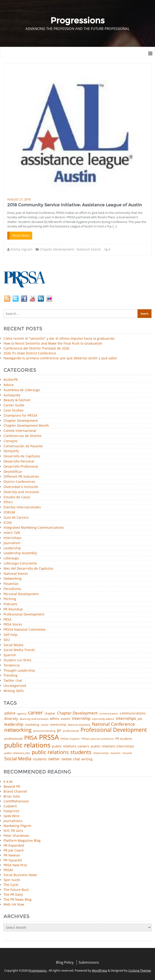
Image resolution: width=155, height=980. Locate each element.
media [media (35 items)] (45, 725)
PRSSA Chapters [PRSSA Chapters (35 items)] (70, 739)
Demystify (11, 451)
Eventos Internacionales (22, 507)
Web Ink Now (14, 904)
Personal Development (21, 594)
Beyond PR (12, 786)
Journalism (12, 543)
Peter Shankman (16, 836)
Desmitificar (13, 472)
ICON (8, 523)
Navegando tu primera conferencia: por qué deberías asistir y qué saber (60, 358)
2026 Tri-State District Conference (30, 353)
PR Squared (13, 860)
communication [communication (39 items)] (109, 713)
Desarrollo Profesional (21, 467)
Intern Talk (12, 533)
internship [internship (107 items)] (81, 718)
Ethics (8, 502)
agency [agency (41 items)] (22, 714)
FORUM (9, 512)
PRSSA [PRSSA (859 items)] (49, 737)
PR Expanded (14, 845)
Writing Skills (14, 691)
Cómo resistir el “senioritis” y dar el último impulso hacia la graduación (59, 338)
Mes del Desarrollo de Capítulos (28, 569)
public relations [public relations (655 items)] (27, 745)
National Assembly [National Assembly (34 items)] (79, 725)
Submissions (89, 962)
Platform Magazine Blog (22, 840)
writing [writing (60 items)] (87, 759)
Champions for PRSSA (20, 416)
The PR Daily (13, 894)
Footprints (11, 811)
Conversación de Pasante (23, 446)
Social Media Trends (19, 650)
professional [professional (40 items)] (71, 731)
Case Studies (14, 410)
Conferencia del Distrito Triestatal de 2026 (36, 348)
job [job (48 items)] (140, 719)
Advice (9, 385)
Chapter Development (57, 249)
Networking (12, 579)
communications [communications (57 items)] (133, 713)
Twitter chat (13, 681)
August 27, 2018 (19, 199)
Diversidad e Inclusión (21, 487)
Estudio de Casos (17, 497)
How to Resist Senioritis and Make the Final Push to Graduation (53, 343)
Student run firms (17, 660)
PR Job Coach (14, 850)
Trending (11, 676)
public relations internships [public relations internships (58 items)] (113, 746)
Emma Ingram (21, 249)
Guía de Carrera (16, 518)
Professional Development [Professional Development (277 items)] (114, 730)
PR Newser (12, 855)
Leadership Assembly (20, 553)
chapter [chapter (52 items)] (50, 713)
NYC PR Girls (13, 831)
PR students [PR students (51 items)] (124, 739)
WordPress (100, 970)
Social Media (13, 645)
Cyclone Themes (140, 970)
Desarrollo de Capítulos (22, 456)
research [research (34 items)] (115, 753)
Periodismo (12, 589)
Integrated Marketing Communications (34, 528)
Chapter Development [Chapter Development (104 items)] (77, 713)
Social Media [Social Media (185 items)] (18, 758)
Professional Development (24, 614)
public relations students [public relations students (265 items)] (62, 752)
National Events (89, 249)
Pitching (10, 599)
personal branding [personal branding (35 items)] (44, 731)
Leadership (12, 548)
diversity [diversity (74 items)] (11, 719)
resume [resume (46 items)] (127, 753)
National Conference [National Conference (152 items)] (113, 724)
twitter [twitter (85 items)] (54, 759)
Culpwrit (10, 806)
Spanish (10, 655)
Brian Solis (12, 796)
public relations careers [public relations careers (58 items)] (71, 746)
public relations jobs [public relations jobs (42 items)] (17, 753)
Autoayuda (12, 395)
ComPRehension (16, 801)
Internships (12, 538)
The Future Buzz (16, 890)
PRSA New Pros (15, 865)
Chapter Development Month (26, 426)
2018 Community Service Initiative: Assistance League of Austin (75, 205)
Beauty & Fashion (17, 400)
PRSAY (8, 870)
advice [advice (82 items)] (10, 713)
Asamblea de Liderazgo (22, 390)
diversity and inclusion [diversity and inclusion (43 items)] (34, 719)
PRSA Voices (13, 625)
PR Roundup (13, 609)
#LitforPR (11, 380)
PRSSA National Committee (25, 630)
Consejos (11, 441)
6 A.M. (8, 781)
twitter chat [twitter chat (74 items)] (71, 759)
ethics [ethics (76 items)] (55, 719)
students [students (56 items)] (40, 759)
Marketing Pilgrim (17, 826)
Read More (21, 235)
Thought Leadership (19, 671)
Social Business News (20, 875)
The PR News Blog (18, 899)
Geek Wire (11, 816)
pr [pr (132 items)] (59, 730)
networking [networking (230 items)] (18, 730)
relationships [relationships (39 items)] (101, 753)
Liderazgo (11, 558)
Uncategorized (15, 686)
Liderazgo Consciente (20, 563)
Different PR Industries (21, 477)
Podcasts (10, 604)
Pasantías (11, 584)
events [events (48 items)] (66, 719)
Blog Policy (65, 962)
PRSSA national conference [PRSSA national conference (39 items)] (97, 739)
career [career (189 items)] (35, 713)
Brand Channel (15, 791)
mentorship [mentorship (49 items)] (58, 725)
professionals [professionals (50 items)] (13, 739)
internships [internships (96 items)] (126, 719)
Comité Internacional (20, 431)
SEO (7, 640)
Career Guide (14, 405)
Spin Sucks (12, 880)
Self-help (11, 635)
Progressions (38, 970)
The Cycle (11, 885)
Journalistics (13, 821)
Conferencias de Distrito (22, 436)
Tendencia (12, 665)
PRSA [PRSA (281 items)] (31, 738)
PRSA (7, 620)
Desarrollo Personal (19, 461)
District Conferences (19, 482)
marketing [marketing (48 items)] (32, 725)
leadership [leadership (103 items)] (14, 724)
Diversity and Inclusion (21, 492)
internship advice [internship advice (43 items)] (103, 719)
